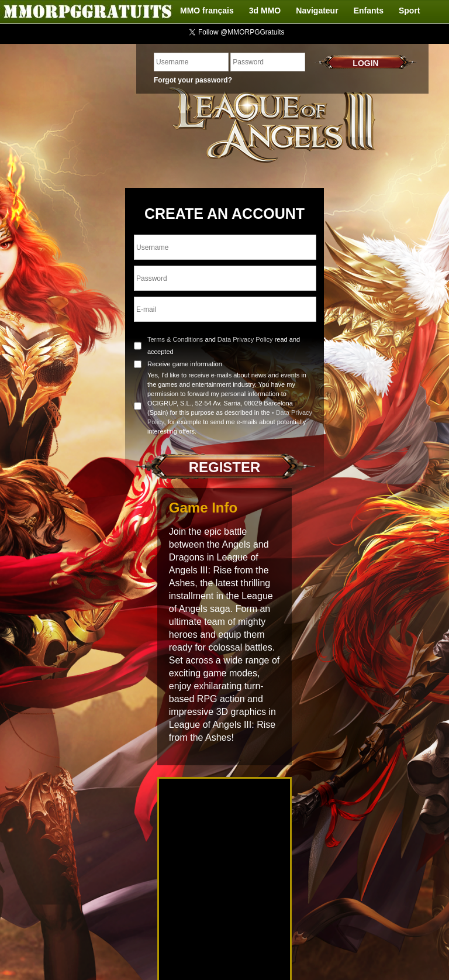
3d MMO (265, 11)
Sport (410, 11)
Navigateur (317, 11)
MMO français (207, 11)
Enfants (369, 11)
